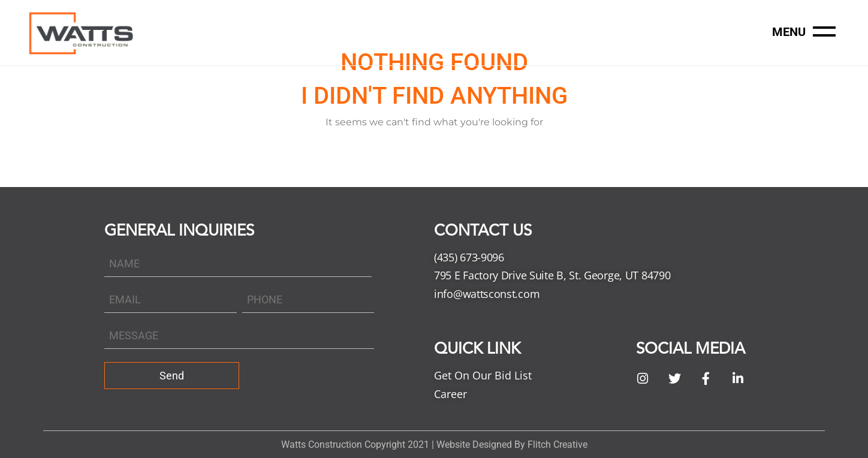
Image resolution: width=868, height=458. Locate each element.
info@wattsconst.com (487, 294)
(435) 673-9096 (469, 257)
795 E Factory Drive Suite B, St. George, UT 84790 (552, 275)
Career (450, 394)
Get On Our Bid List (483, 375)
